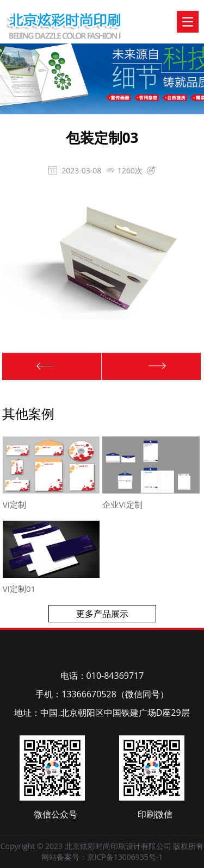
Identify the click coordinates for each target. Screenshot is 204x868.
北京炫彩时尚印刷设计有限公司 (44, 15)
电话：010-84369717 (102, 676)
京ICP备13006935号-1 (125, 857)
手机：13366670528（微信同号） (102, 694)
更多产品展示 (102, 614)
